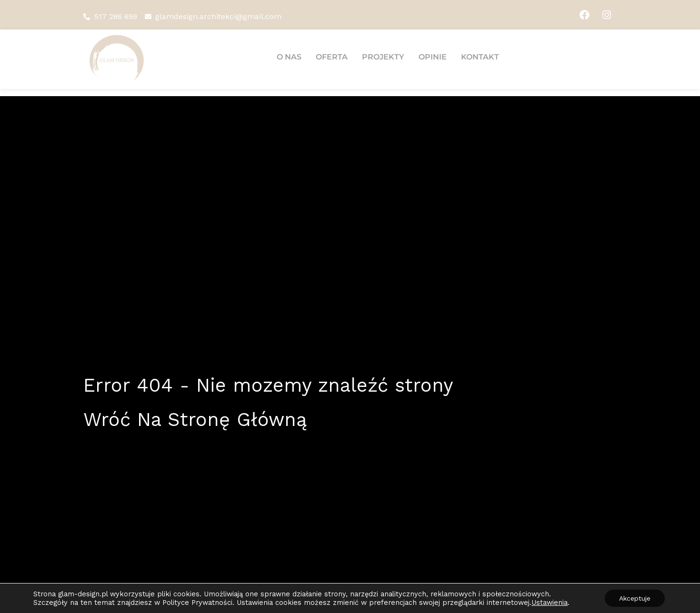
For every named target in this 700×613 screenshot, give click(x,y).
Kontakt (480, 57)
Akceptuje (635, 598)
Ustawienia (550, 603)
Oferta (332, 57)
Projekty (383, 57)
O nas (289, 57)
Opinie (433, 57)
